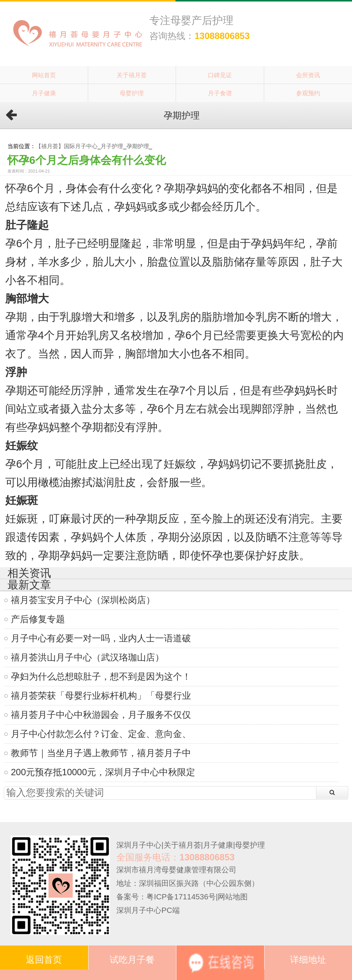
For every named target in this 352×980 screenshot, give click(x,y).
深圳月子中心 (139, 845)
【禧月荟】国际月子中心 (67, 146)
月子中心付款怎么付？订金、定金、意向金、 (101, 734)
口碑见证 (220, 75)
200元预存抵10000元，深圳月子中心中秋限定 (103, 772)
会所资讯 (308, 75)
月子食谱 (220, 93)
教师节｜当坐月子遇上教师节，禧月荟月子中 (101, 753)
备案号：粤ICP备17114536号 (166, 897)
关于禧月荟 (132, 75)
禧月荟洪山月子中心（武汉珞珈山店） (87, 657)
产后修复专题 (38, 619)
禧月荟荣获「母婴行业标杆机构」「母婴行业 (101, 696)
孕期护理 (138, 146)
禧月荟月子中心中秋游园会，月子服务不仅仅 (101, 715)
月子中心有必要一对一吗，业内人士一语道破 (101, 638)
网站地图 (233, 897)
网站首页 (44, 75)
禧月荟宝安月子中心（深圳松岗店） (83, 600)
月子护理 (112, 146)
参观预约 (308, 93)
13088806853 (222, 36)
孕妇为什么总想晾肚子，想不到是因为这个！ (101, 676)
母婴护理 (132, 93)
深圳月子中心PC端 (148, 910)
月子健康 (44, 93)
